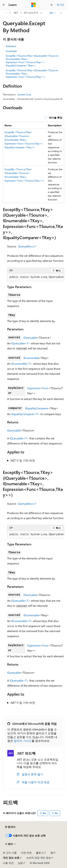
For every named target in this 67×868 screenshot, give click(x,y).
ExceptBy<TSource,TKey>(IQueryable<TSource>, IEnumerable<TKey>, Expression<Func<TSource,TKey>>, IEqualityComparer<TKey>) (33, 61)
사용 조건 (8, 863)
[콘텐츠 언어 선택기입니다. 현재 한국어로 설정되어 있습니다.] (10, 827)
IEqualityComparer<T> (25, 414)
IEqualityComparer (37, 408)
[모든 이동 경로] (6, 13)
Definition (11, 46)
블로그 (40, 853)
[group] (36, 277)
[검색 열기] (52, 5)
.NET (16, 13)
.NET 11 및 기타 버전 (23, 460)
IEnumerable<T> (22, 364)
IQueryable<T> (21, 343)
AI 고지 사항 (10, 853)
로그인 (60, 5)
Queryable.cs (26, 246)
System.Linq (24, 94)
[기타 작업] (61, 13)
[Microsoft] (34, 5)
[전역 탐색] (4, 5)
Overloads (11, 51)
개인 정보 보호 (11, 858)
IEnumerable (31, 358)
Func (46, 388)
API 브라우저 (31, 13)
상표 (20, 863)
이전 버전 (26, 853)
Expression (34, 388)
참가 (53, 853)
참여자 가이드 (23, 741)
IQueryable (30, 337)
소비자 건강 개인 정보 (39, 858)
